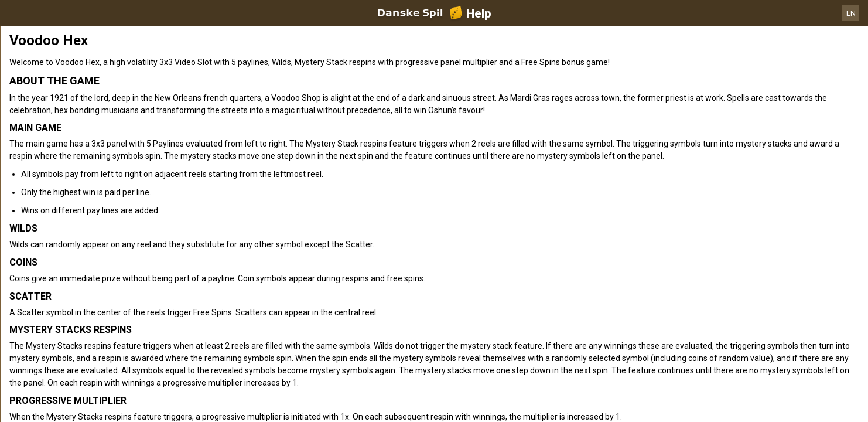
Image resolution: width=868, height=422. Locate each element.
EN (851, 13)
